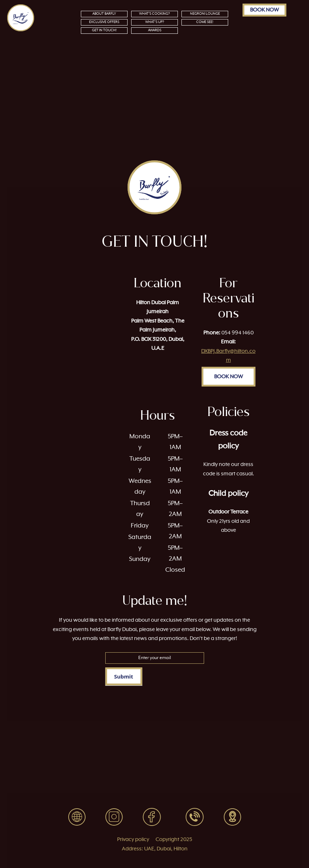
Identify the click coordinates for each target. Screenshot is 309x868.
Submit (124, 676)
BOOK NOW (264, 10)
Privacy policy (133, 839)
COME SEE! (205, 22)
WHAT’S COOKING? (154, 14)
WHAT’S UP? (155, 22)
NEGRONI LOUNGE (205, 14)
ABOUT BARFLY (104, 14)
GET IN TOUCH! (104, 30)
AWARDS (155, 30)
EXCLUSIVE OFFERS (104, 22)
